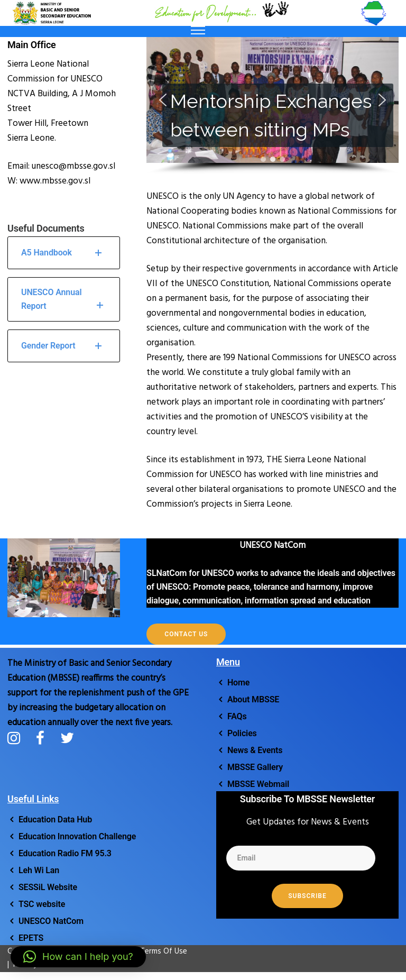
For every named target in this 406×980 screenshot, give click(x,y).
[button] (163, 100)
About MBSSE (253, 699)
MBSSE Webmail (258, 784)
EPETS (31, 938)
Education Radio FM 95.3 (65, 853)
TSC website (42, 904)
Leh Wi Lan (39, 870)
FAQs (237, 716)
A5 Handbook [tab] (64, 253)
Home (238, 683)
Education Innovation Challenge (77, 836)
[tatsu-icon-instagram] (18, 738)
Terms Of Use (158, 951)
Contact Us (186, 634)
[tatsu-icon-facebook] (44, 738)
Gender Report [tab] (64, 346)
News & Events (255, 750)
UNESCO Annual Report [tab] (64, 300)
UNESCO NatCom (51, 921)
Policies (242, 733)
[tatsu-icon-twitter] (67, 738)
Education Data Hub (55, 819)
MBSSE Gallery (255, 767)
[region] (273, 106)
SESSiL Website (48, 887)
